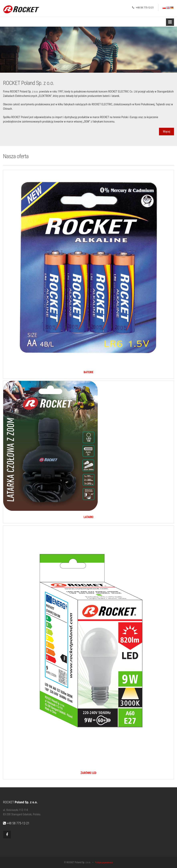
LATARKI (89, 517)
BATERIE (88, 372)
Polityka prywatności (104, 862)
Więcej (166, 132)
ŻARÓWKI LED (89, 773)
